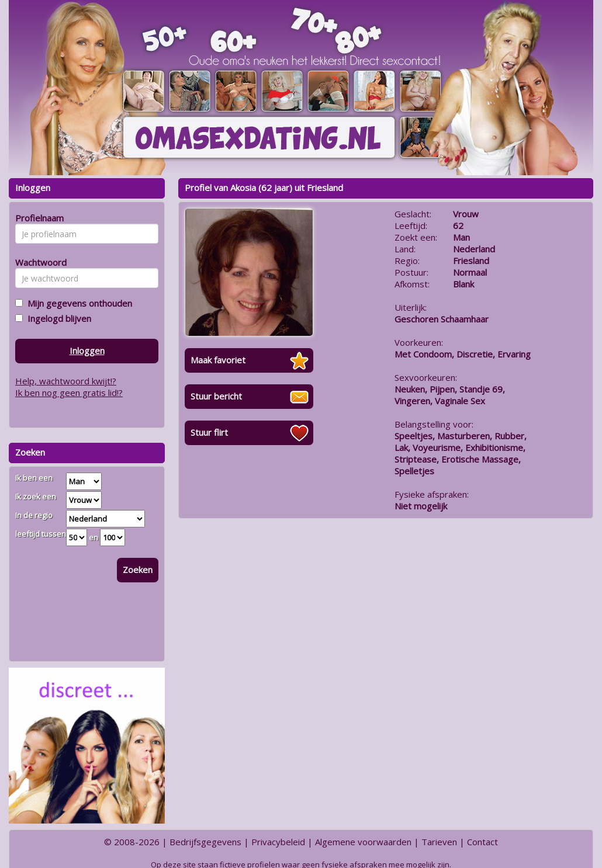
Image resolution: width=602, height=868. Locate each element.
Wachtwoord (38, 262)
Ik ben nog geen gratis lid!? (69, 393)
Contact (482, 842)
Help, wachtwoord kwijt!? (66, 381)
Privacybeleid (278, 842)
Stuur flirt (209, 432)
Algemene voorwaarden (363, 842)
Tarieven (439, 842)
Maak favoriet (218, 360)
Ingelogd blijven (57, 318)
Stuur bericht (216, 396)
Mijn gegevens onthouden (77, 303)
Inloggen (87, 350)
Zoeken (138, 570)
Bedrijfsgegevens (205, 842)
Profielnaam (38, 218)
